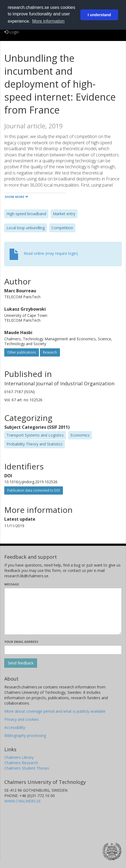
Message (12, 584)
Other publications (22, 352)
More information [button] (48, 21)
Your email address (21, 642)
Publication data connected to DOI (34, 490)
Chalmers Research (21, 763)
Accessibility (15, 727)
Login (12, 32)
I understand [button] (99, 15)
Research (50, 352)
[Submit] (21, 663)
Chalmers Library (19, 757)
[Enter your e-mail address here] (63, 650)
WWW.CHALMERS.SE (23, 801)
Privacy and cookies (22, 719)
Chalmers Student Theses (27, 768)
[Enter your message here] (63, 611)
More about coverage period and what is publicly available (55, 711)
